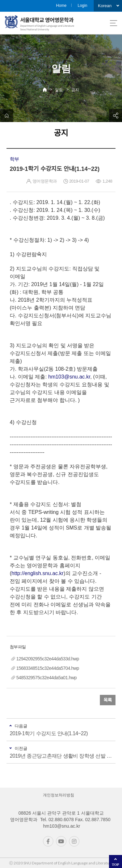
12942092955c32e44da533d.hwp (48, 659)
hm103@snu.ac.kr (69, 377)
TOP (115, 864)
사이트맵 (114, 23)
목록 (108, 700)
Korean (105, 6)
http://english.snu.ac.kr (37, 573)
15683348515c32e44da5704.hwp (48, 668)
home (7, 116)
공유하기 (115, 116)
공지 (75, 90)
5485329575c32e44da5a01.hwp (47, 678)
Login (82, 6)
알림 (59, 90)
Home (61, 6)
